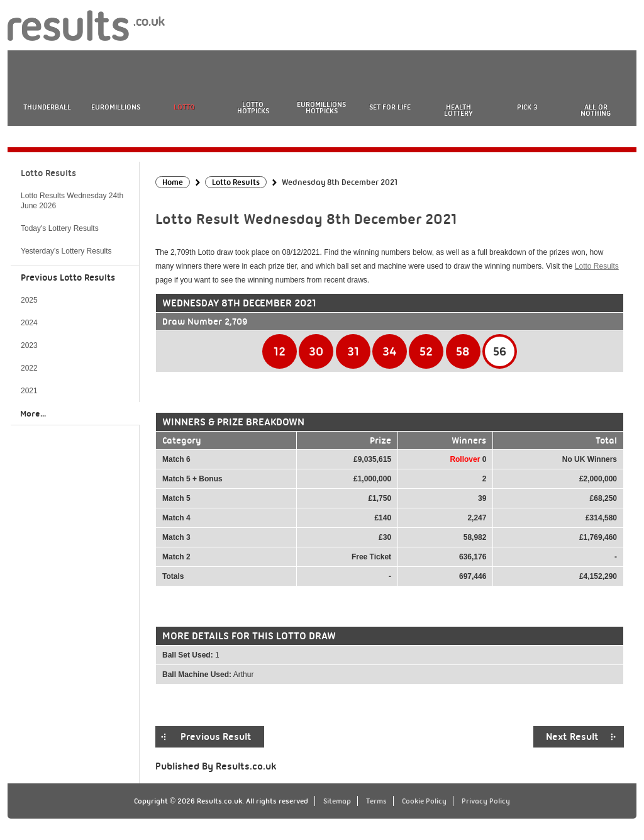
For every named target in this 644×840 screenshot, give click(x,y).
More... (33, 413)
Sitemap (337, 801)
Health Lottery (458, 110)
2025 (29, 300)
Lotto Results (597, 266)
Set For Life (390, 107)
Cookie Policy (424, 801)
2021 (29, 391)
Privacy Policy (486, 801)
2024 (29, 323)
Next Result (572, 737)
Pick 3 (527, 107)
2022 (29, 368)
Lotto (184, 107)
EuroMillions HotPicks (321, 108)
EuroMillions (116, 107)
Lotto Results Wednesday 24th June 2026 (72, 201)
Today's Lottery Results (60, 228)
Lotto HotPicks (253, 108)
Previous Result (216, 737)
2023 (29, 345)
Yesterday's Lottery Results (66, 251)
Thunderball (47, 107)
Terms (376, 801)
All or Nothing (596, 110)
